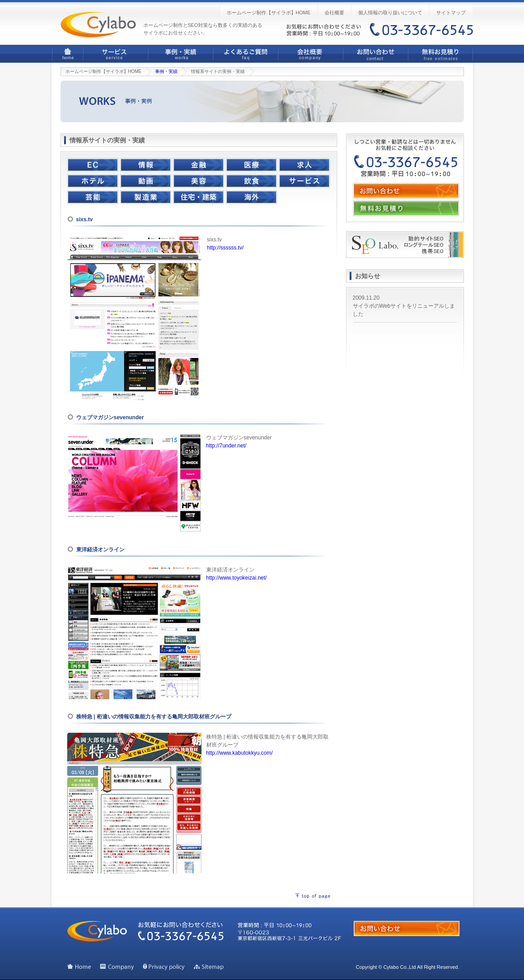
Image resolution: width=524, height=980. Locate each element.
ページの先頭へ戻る (313, 896)
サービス (115, 54)
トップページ (79, 967)
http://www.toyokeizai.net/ (236, 578)
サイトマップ (451, 13)
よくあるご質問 (245, 54)
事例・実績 (180, 54)
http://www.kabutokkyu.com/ (240, 753)
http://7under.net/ (226, 446)
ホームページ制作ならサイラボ (98, 24)
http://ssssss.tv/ (225, 248)
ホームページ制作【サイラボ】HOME (269, 13)
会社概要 (334, 13)
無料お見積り (440, 54)
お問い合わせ (375, 54)
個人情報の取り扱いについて (390, 13)
